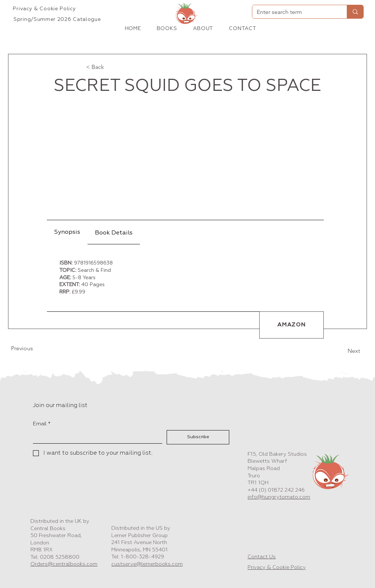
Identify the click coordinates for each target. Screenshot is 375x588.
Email (42, 424)
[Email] (95, 437)
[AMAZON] (292, 325)
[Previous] (35, 348)
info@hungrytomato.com (279, 497)
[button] (167, 29)
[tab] (67, 232)
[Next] (342, 351)
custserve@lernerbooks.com (147, 564)
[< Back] (110, 67)
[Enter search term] (294, 12)
